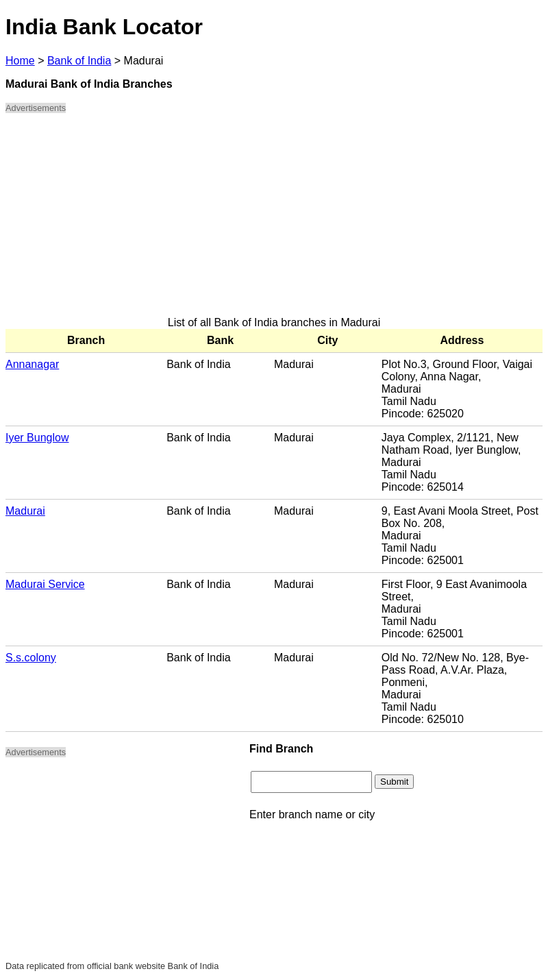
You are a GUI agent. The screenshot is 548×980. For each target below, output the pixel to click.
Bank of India (79, 61)
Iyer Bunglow (37, 438)
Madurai (25, 511)
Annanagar (32, 364)
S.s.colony (31, 658)
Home (20, 61)
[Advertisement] (274, 221)
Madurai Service (45, 584)
